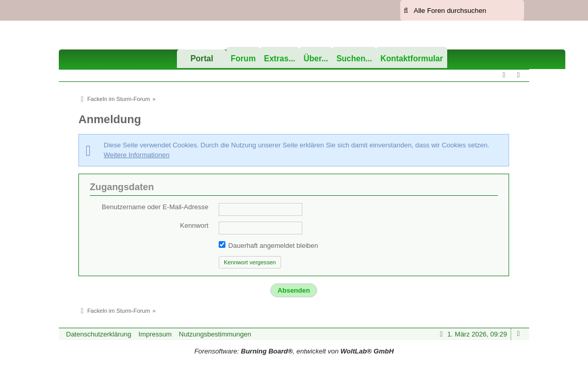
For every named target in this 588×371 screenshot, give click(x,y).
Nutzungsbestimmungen (215, 334)
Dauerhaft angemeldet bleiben (268, 245)
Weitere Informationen (137, 155)
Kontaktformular (411, 58)
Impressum (155, 334)
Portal (202, 58)
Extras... (280, 58)
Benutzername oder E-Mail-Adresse (155, 207)
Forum (243, 58)
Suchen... (354, 58)
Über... (316, 58)
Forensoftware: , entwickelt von (294, 351)
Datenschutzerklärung (99, 334)
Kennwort (194, 225)
